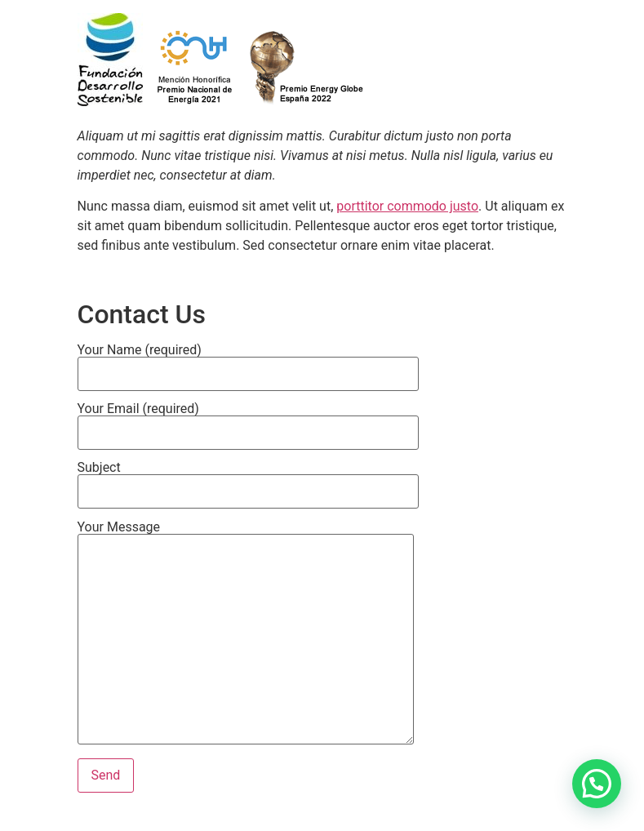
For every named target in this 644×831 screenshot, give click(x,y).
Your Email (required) (248, 421)
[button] (597, 784)
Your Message (246, 634)
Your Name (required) (248, 362)
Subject (248, 480)
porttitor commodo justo (407, 206)
